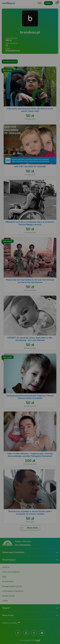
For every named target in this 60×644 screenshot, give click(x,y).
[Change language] (6, 568)
